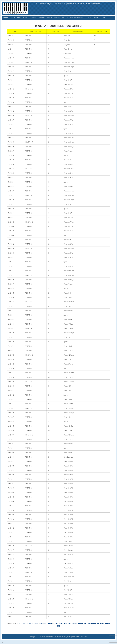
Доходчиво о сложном (45, 18)
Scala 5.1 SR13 (46, 623)
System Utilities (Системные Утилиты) (70, 623)
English (89, 18)
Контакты (97, 18)
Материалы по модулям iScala (76, 18)
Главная (6, 18)
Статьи (25, 18)
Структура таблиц (59, 18)
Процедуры (33, 18)
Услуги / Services (16, 18)
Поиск (104, 18)
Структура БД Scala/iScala (27, 623)
